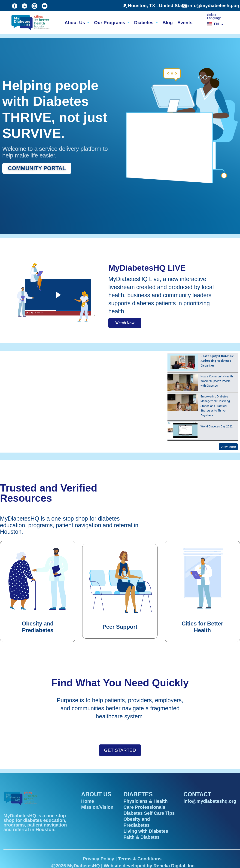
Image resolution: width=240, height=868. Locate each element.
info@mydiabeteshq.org (210, 801)
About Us (77, 23)
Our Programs (112, 23)
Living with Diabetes (146, 831)
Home (88, 801)
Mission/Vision (97, 807)
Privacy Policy (98, 859)
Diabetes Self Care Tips (149, 813)
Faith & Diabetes (141, 837)
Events (185, 23)
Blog (167, 23)
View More (228, 447)
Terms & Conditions (140, 859)
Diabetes (146, 23)
